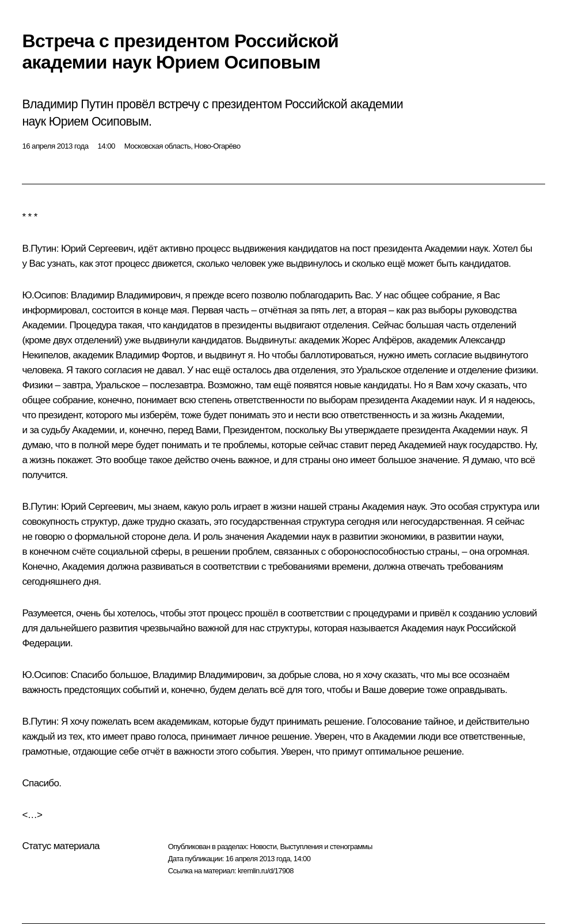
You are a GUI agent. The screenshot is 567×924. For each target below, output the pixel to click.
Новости (263, 847)
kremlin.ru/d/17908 (266, 871)
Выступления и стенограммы (326, 847)
